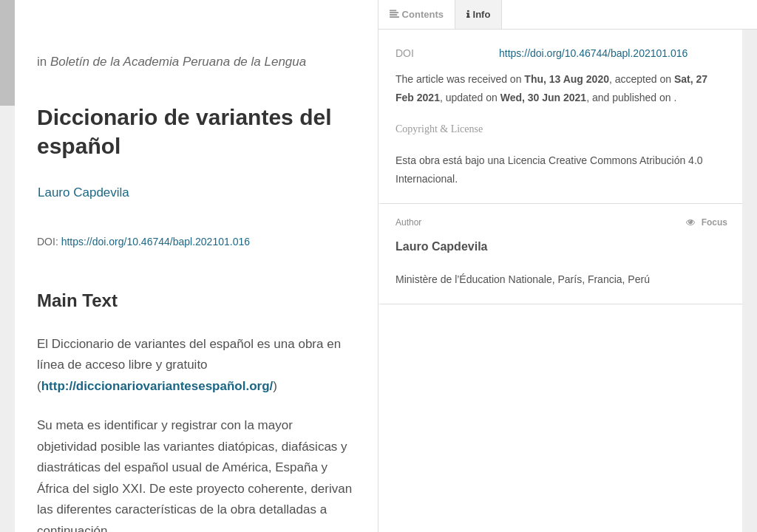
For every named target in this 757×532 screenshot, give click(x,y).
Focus (707, 222)
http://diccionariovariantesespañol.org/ (157, 386)
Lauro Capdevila (84, 192)
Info (478, 14)
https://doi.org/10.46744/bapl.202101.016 (156, 242)
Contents (417, 14)
